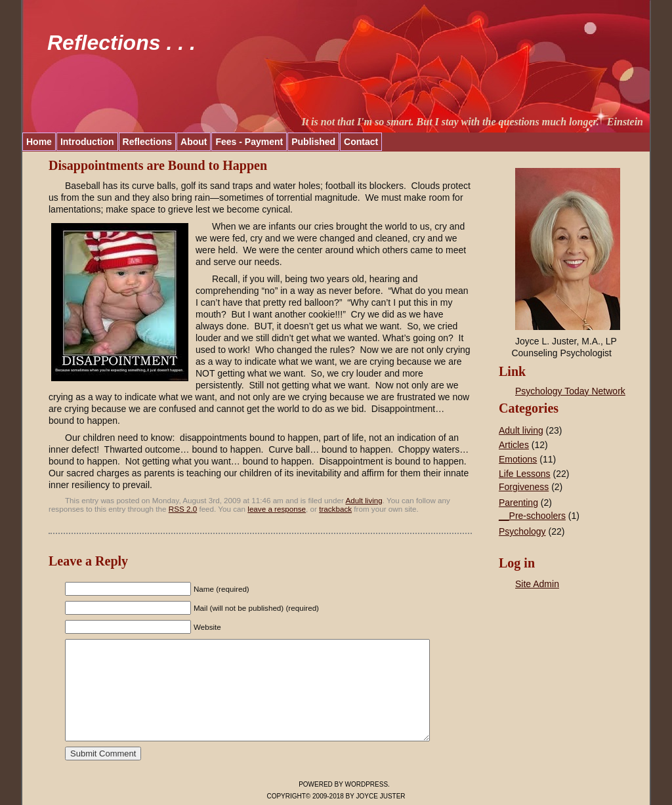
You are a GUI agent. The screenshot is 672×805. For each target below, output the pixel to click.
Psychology (522, 531)
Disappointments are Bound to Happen (158, 165)
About (194, 142)
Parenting (518, 503)
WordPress (367, 784)
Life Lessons (525, 474)
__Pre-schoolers (532, 516)
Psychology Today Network (570, 391)
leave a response (277, 509)
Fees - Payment (249, 142)
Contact (361, 142)
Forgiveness (524, 487)
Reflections (147, 142)
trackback (335, 509)
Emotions (518, 459)
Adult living (364, 500)
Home (39, 142)
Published (313, 142)
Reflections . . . (121, 43)
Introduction (87, 142)
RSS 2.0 (183, 509)
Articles (514, 445)
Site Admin (537, 584)
